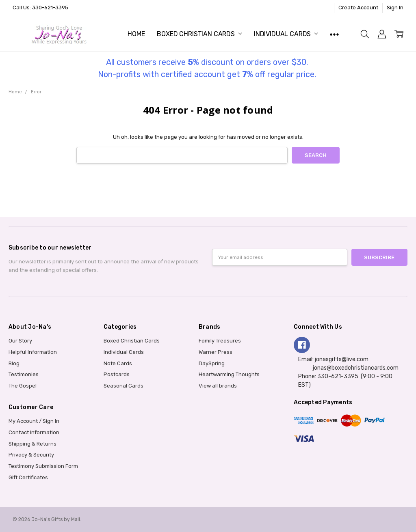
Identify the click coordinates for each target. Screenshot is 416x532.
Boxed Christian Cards (199, 34)
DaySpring (212, 363)
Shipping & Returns (32, 444)
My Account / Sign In (34, 421)
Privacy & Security (31, 455)
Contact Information (34, 432)
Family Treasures (220, 341)
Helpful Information (33, 352)
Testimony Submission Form (43, 466)
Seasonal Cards (123, 386)
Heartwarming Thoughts (229, 374)
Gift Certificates (28, 477)
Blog (14, 363)
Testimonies (24, 374)
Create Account (358, 8)
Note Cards (118, 363)
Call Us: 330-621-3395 (40, 8)
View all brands (218, 386)
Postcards (117, 374)
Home (136, 34)
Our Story (20, 341)
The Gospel (23, 386)
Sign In (395, 8)
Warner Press (216, 352)
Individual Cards (286, 34)
